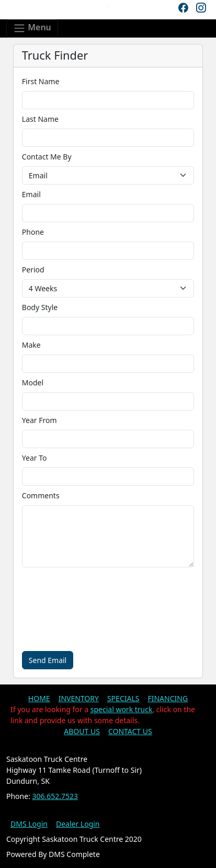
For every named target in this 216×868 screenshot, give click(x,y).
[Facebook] (183, 8)
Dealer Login (78, 824)
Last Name (40, 119)
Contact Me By (47, 157)
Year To (35, 458)
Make (31, 345)
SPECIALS (123, 698)
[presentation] (77, 609)
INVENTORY (79, 698)
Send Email (48, 660)
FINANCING (168, 698)
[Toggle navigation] (32, 28)
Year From (39, 420)
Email (31, 194)
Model (33, 382)
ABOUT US (82, 731)
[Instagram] (201, 8)
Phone (33, 232)
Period (33, 270)
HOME (39, 698)
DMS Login (29, 824)
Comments (41, 495)
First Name (41, 81)
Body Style (40, 307)
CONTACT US (130, 731)
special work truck (122, 709)
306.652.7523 (55, 796)
